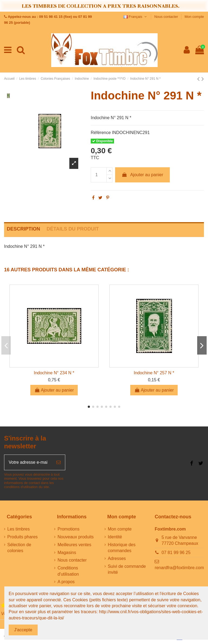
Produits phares (22, 537)
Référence (101, 133)
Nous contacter (167, 17)
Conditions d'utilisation (68, 571)
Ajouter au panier (142, 175)
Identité (115, 537)
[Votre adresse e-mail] (28, 462)
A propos (66, 582)
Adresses (117, 558)
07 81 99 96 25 (176, 553)
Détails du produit (73, 229)
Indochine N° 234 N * (54, 373)
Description (23, 229)
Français (136, 17)
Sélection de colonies (19, 548)
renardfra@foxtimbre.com (179, 568)
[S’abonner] (58, 462)
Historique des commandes (122, 548)
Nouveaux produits (75, 537)
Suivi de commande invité (127, 569)
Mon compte (194, 17)
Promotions (68, 529)
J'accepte (23, 630)
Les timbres (19, 529)
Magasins (67, 553)
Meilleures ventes (74, 545)
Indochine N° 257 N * (154, 373)
